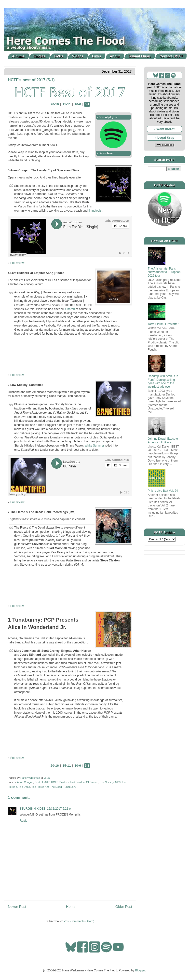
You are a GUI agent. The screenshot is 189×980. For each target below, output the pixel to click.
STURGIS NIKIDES (33, 809)
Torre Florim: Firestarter (163, 324)
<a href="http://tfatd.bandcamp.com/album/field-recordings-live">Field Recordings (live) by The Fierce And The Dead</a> (70, 585)
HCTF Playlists (60, 782)
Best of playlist (108, 117)
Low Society (106, 782)
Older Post (124, 907)
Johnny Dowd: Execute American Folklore (163, 440)
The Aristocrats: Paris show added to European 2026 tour (164, 272)
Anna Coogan (25, 782)
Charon (70, 309)
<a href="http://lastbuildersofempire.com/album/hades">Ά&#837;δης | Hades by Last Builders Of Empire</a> (70, 354)
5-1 (87, 104)
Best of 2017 (42, 782)
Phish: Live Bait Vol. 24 (163, 491)
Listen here (106, 153)
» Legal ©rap (164, 138)
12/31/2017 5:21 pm (60, 809)
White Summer (94, 446)
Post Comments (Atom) (79, 921)
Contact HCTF (171, 56)
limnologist (95, 211)
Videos (78, 56)
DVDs (59, 56)
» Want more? (164, 129)
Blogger (140, 970)
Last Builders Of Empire (84, 782)
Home (71, 907)
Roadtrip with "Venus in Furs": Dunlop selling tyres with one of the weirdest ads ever (163, 381)
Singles (40, 56)
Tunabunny (70, 787)
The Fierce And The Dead (47, 787)
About (115, 56)
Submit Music (140, 56)
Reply (23, 821)
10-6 (78, 104)
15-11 (67, 104)
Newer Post (17, 907)
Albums (18, 56)
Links (97, 56)
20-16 (55, 104)
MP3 (118, 782)
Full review (17, 263)
